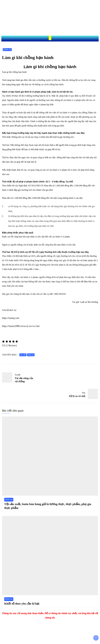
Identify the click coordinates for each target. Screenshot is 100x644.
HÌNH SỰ (7, 50)
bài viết (23, 355)
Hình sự (31, 355)
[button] (50, 38)
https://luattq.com (11, 318)
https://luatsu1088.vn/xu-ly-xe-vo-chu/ (21, 326)
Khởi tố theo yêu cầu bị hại (22, 604)
